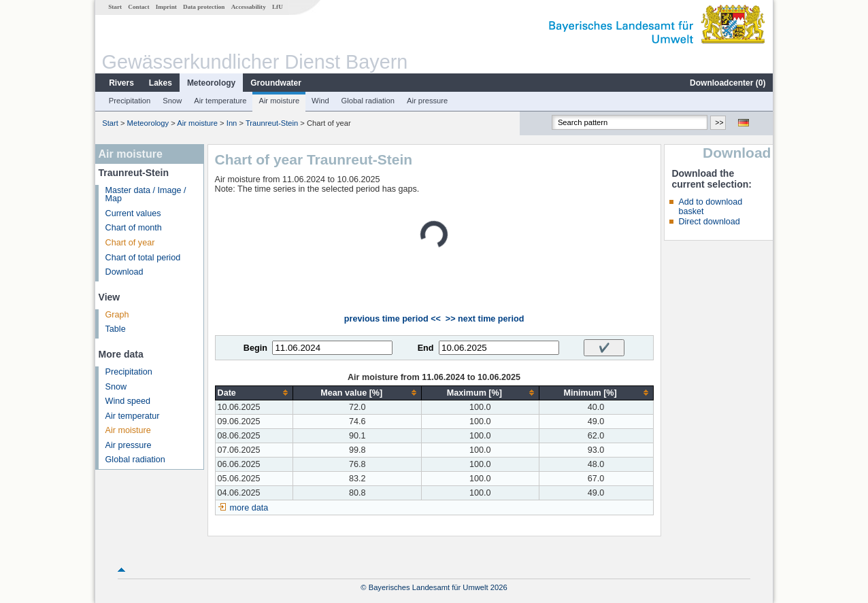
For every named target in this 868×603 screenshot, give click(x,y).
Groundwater (276, 83)
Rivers (121, 83)
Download (124, 272)
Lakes (161, 83)
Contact (138, 7)
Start (115, 7)
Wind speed (128, 401)
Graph (117, 315)
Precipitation (130, 101)
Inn (232, 123)
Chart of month (134, 228)
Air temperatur (133, 416)
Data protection (204, 7)
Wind (320, 101)
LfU (278, 7)
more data (249, 508)
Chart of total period (143, 258)
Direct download (709, 222)
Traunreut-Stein (272, 123)
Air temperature (220, 101)
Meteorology (211, 83)
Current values (133, 213)
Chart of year (130, 243)
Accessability (249, 7)
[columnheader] (254, 393)
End (426, 348)
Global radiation (368, 101)
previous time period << (393, 319)
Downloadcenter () (728, 83)
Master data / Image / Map (146, 195)
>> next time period (485, 319)
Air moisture (279, 101)
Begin (255, 348)
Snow (172, 101)
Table (116, 329)
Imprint (166, 7)
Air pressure (427, 101)
